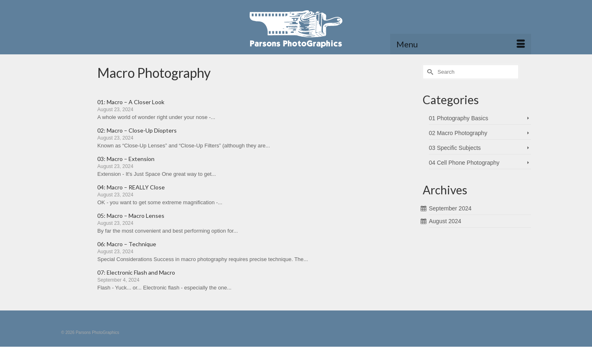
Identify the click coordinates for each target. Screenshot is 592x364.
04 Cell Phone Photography (464, 163)
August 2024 (445, 221)
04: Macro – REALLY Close (131, 187)
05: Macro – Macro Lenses (131, 216)
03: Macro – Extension (126, 159)
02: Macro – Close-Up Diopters (137, 130)
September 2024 (450, 208)
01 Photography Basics (459, 118)
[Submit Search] (429, 72)
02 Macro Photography (458, 133)
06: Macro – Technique (127, 244)
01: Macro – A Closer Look (131, 102)
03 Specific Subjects (455, 148)
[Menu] (461, 44)
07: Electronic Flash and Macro (136, 272)
